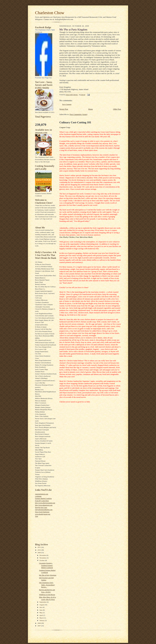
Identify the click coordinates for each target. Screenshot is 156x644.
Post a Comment (67, 104)
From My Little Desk (42, 501)
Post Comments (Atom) (79, 114)
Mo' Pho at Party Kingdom (48, 575)
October (42, 560)
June (41, 610)
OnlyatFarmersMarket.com (44, 510)
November (43, 558)
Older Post (117, 109)
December (43, 555)
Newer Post (64, 109)
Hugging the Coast (41, 507)
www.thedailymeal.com (43, 514)
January (42, 620)
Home (91, 109)
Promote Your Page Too (43, 78)
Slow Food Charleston (42, 512)
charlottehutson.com (42, 494)
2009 (39, 553)
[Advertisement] (48, 530)
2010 (39, 550)
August (42, 605)
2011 (39, 547)
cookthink (38, 496)
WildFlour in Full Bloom (47, 595)
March (42, 618)
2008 (39, 623)
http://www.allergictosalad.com (45, 503)
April (41, 615)
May (41, 613)
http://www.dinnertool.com (44, 505)
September (43, 602)
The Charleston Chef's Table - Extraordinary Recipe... (47, 585)
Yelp (37, 516)
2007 (39, 626)
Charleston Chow (50, 13)
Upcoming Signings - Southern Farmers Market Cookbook (46, 565)
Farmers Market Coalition (43, 498)
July (41, 607)
